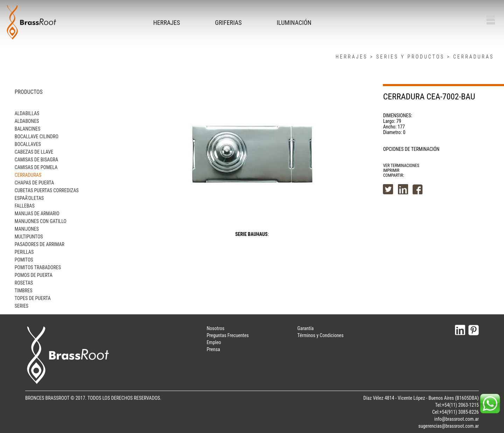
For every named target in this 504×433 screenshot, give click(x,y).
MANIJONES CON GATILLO (41, 221)
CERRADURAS (474, 57)
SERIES (22, 306)
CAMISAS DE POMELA (36, 167)
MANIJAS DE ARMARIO (37, 214)
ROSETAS (24, 283)
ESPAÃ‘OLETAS (29, 198)
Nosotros (215, 328)
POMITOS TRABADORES (38, 267)
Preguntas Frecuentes (227, 335)
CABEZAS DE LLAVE (34, 152)
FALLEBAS (25, 206)
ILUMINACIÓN (294, 23)
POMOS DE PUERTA (34, 275)
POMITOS (24, 260)
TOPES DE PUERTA (33, 298)
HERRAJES (167, 23)
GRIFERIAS (228, 23)
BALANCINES (28, 129)
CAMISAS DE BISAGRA (36, 160)
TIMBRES (24, 291)
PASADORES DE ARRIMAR (40, 244)
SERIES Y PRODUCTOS (410, 57)
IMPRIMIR (391, 170)
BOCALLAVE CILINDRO (37, 137)
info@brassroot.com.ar (457, 419)
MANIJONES (27, 229)
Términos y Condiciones (321, 335)
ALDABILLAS (27, 113)
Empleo (214, 342)
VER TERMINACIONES (401, 166)
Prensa (213, 349)
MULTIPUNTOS (29, 237)
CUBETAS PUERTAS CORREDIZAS (47, 190)
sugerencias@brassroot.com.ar (449, 426)
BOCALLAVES (28, 144)
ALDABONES (27, 121)
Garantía (306, 328)
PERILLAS (24, 252)
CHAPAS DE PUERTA (34, 183)
